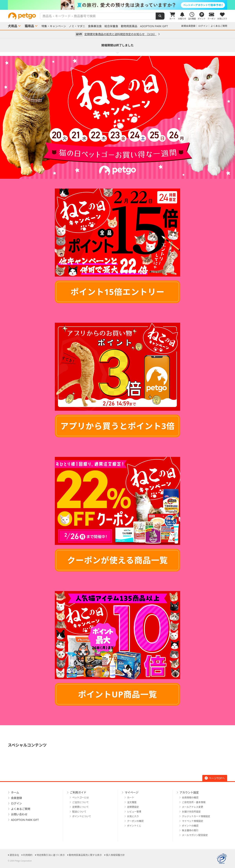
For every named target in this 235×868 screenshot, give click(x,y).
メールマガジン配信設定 (195, 835)
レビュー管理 (134, 812)
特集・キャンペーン (54, 26)
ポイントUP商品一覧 (117, 694)
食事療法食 (95, 26)
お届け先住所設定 (191, 812)
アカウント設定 (189, 792)
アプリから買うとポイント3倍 (117, 426)
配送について (79, 812)
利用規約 (28, 855)
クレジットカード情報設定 (196, 816)
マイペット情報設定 (193, 821)
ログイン (203, 26)
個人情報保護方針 (115, 855)
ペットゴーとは (80, 797)
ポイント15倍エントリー (117, 292)
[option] (117, 5)
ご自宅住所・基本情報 (194, 802)
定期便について (80, 807)
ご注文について (80, 802)
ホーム (15, 792)
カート (131, 797)
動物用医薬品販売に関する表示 (85, 855)
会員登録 (16, 798)
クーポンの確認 (135, 821)
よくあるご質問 (219, 26)
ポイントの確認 (190, 826)
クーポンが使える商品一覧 (118, 560)
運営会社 (14, 855)
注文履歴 (132, 802)
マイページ (132, 792)
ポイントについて (82, 816)
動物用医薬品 (129, 26)
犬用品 (13, 26)
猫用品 (29, 26)
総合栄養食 (111, 26)
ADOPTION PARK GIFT (154, 26)
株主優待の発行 (190, 830)
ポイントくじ (134, 826)
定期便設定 (133, 807)
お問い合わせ (19, 814)
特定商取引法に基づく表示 (51, 855)
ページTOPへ (215, 778)
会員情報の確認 (190, 797)
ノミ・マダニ (77, 26)
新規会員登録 (188, 26)
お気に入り (133, 816)
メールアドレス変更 (193, 807)
